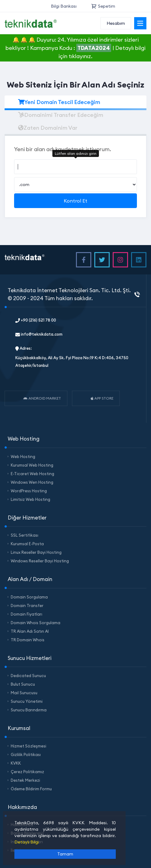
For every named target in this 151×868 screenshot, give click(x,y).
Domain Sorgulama (29, 597)
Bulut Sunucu (23, 684)
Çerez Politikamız (27, 772)
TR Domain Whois (28, 640)
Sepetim (103, 6)
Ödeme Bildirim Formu (31, 789)
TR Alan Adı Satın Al (30, 631)
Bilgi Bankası (64, 6)
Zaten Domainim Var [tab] (48, 128)
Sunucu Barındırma (29, 710)
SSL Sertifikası (25, 535)
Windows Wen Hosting (32, 482)
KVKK (16, 763)
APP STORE (102, 398)
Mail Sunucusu (24, 693)
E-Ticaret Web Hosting (32, 474)
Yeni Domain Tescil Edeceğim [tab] (59, 102)
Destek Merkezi (25, 780)
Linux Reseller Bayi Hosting (36, 552)
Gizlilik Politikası (26, 754)
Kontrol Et (75, 201)
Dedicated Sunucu (28, 676)
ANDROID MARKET (42, 398)
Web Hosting (23, 456)
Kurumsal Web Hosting (32, 465)
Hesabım (116, 23)
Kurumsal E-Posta (27, 544)
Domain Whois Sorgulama (36, 623)
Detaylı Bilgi (27, 842)
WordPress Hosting (29, 491)
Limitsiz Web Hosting (30, 499)
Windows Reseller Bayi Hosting (40, 561)
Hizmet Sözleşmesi (28, 746)
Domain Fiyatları (26, 614)
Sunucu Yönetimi (27, 701)
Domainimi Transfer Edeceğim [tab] (61, 115)
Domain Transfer (27, 605)
